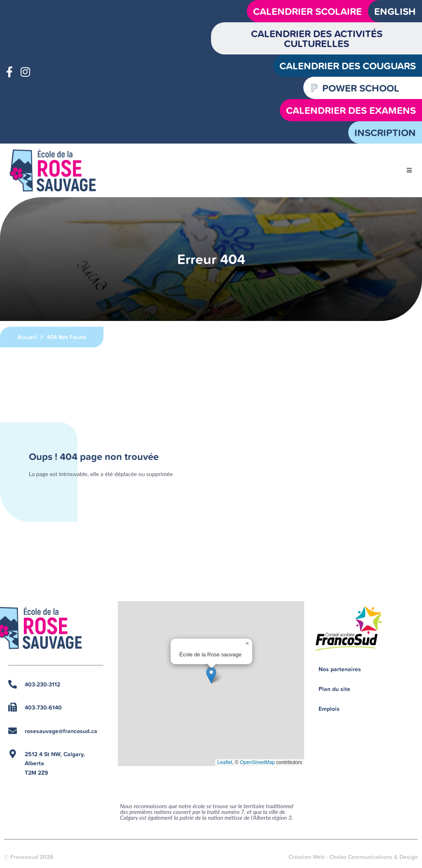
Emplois (329, 709)
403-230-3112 (42, 684)
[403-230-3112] (13, 684)
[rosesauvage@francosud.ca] (13, 731)
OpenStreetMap (257, 762)
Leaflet (225, 762)
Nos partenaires (340, 669)
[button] (409, 171)
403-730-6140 (43, 708)
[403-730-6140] (13, 707)
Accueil (27, 337)
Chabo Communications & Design (374, 857)
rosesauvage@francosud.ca (61, 731)
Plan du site (334, 689)
